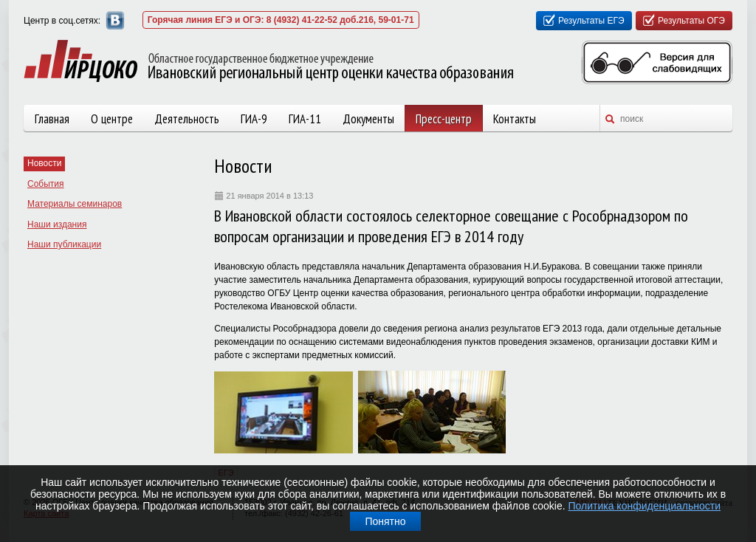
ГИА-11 (305, 119)
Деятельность (187, 119)
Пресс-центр (444, 119)
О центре (112, 119)
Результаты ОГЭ (691, 21)
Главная (52, 119)
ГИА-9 (254, 119)
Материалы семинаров (75, 204)
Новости (44, 163)
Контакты (515, 119)
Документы (368, 119)
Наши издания (57, 224)
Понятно (385, 521)
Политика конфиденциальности (645, 506)
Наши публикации (64, 244)
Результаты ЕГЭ (591, 21)
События (46, 184)
